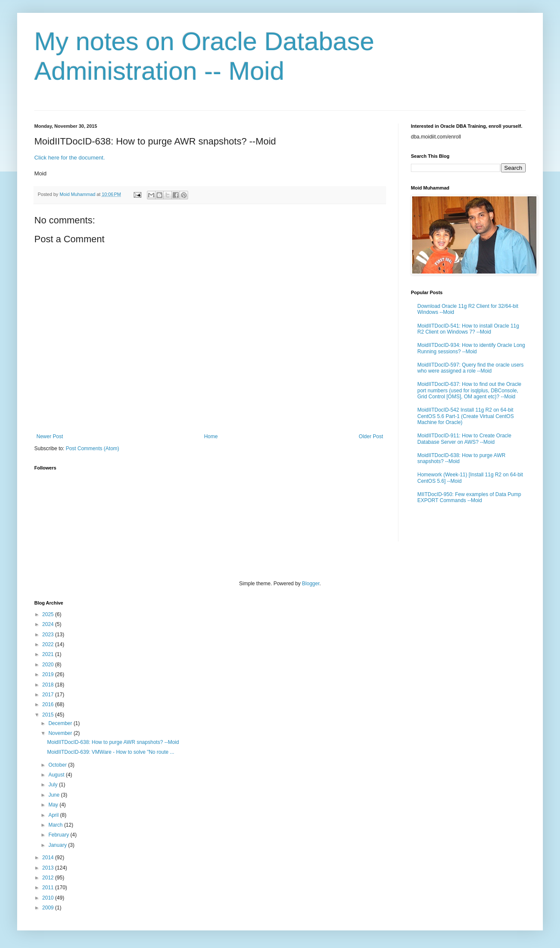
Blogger (311, 584)
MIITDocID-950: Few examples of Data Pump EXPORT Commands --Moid (469, 497)
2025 (49, 614)
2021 (49, 654)
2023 (49, 635)
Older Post (371, 436)
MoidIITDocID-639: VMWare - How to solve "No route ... (111, 752)
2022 (49, 644)
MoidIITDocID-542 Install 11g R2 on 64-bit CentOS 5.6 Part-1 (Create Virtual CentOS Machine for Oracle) (466, 416)
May (54, 805)
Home (211, 436)
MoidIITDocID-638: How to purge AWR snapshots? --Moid (113, 742)
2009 (49, 908)
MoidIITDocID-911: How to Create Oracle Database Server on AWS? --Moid (464, 439)
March (56, 825)
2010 (49, 898)
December (61, 723)
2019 (49, 674)
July (54, 785)
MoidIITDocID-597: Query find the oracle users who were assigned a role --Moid (470, 368)
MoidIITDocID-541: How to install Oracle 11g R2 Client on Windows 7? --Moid (468, 329)
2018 (49, 685)
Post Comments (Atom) (92, 448)
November (61, 733)
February (59, 835)
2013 (49, 868)
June (55, 795)
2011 (49, 888)
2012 (49, 878)
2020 (49, 665)
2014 (49, 858)
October (58, 765)
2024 (49, 624)
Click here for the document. (70, 158)
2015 (49, 715)
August (57, 775)
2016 (49, 704)
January (58, 845)
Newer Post (50, 436)
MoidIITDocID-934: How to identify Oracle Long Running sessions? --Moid (471, 348)
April (54, 815)
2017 (49, 695)
